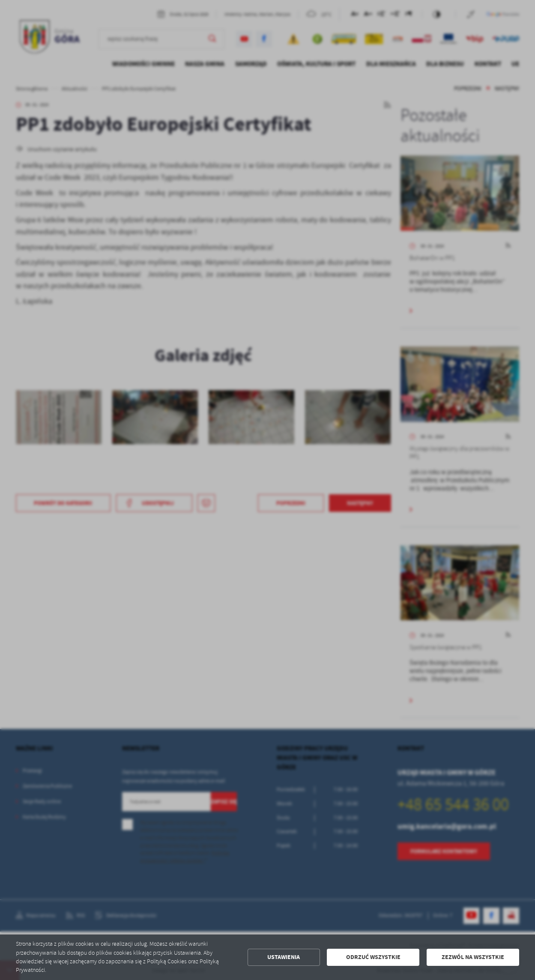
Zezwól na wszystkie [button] (473, 957)
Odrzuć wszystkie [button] (373, 957)
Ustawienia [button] (284, 957)
